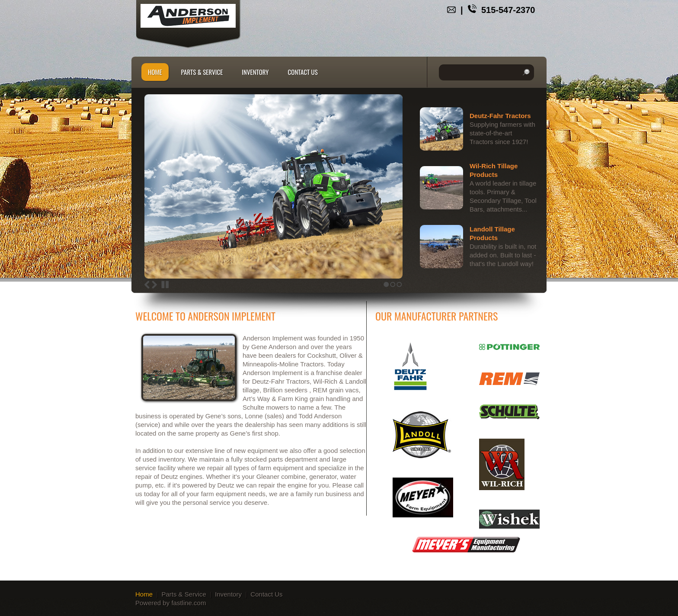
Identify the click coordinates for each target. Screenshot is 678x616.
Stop (165, 285)
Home (155, 72)
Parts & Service (202, 72)
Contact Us (303, 72)
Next (154, 285)
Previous (147, 285)
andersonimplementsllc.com (188, 16)
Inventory (255, 72)
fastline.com (189, 603)
